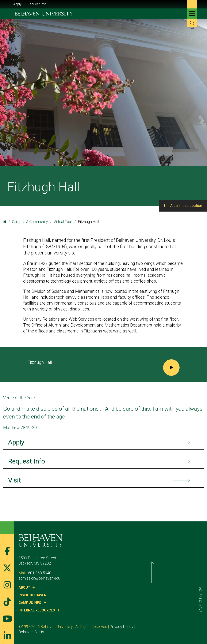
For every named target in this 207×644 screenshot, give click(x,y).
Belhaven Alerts (162, 627)
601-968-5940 (53, 573)
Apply (17, 4)
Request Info (37, 4)
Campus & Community (30, 222)
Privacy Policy (135, 627)
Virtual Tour (63, 222)
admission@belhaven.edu (53, 578)
